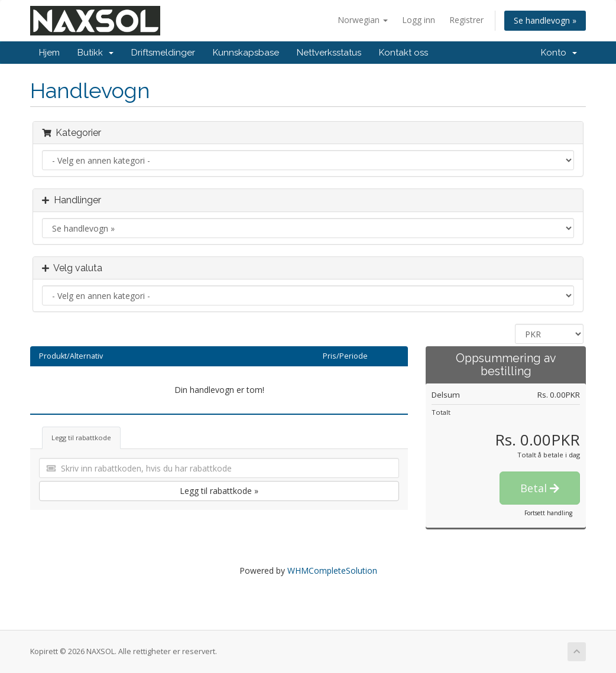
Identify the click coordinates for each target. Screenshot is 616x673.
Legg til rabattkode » (219, 491)
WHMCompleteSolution (332, 570)
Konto (559, 53)
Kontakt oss (403, 53)
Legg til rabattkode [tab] (81, 438)
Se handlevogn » (545, 20)
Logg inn (419, 20)
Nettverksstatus (329, 53)
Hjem (49, 53)
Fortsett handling (548, 513)
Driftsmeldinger (163, 53)
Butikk (95, 53)
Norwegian (363, 20)
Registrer (466, 20)
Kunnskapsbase (246, 53)
